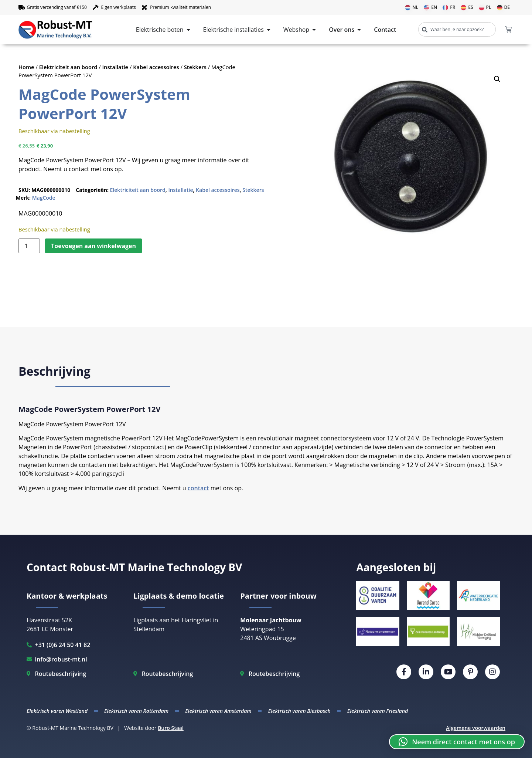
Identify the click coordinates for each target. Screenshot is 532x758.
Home (26, 67)
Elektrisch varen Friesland (378, 711)
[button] (497, 79)
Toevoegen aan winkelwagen (93, 246)
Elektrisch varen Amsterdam (218, 711)
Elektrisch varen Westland (57, 711)
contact (198, 488)
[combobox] (457, 29)
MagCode (44, 198)
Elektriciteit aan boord (68, 67)
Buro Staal (171, 728)
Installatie (115, 67)
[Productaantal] (29, 246)
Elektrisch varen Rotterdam (136, 711)
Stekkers (195, 67)
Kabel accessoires (156, 67)
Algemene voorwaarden (476, 728)
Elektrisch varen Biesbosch (299, 711)
